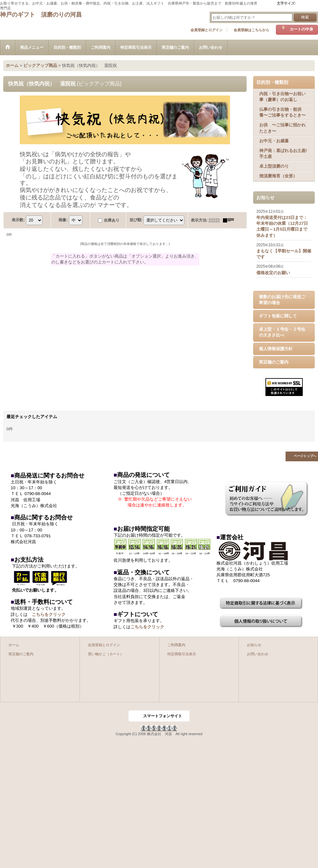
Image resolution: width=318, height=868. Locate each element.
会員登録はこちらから (251, 30)
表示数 (18, 220)
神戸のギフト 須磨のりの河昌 (41, 15)
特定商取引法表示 (182, 654)
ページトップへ (305, 456)
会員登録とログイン (207, 30)
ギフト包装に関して (278, 316)
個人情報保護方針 (276, 349)
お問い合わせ (258, 654)
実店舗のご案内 (274, 362)
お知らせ (254, 645)
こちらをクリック (49, 614)
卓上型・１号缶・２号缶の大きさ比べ (282, 332)
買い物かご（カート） (106, 654)
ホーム (14, 645)
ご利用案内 (176, 645)
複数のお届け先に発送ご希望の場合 (282, 300)
